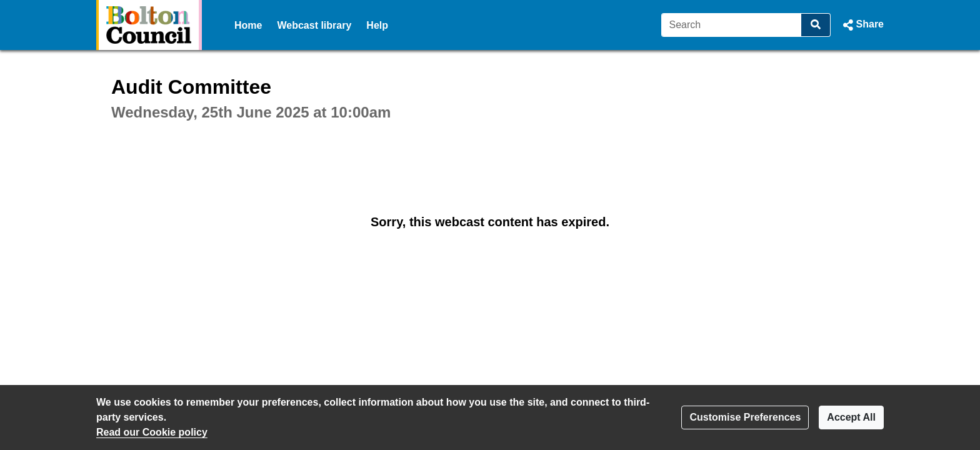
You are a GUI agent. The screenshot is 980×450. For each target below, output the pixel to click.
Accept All (851, 417)
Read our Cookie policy (152, 432)
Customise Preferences (745, 417)
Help (377, 25)
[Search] (732, 25)
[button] (862, 25)
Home (248, 25)
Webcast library (314, 25)
